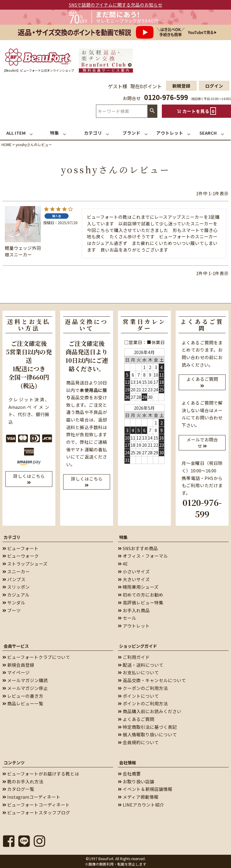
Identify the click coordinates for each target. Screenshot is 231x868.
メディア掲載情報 (138, 797)
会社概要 (129, 774)
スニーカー (16, 571)
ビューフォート (20, 548)
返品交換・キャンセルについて (152, 680)
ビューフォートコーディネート (36, 805)
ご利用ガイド (134, 657)
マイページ (16, 672)
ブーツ (12, 610)
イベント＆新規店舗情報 (145, 789)
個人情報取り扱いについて (147, 734)
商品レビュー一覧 (23, 703)
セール (127, 618)
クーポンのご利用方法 (143, 688)
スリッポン (16, 587)
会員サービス (16, 646)
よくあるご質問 (136, 719)
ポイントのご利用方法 (143, 703)
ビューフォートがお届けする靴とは (41, 774)
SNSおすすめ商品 (138, 548)
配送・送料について (141, 665)
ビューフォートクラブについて (36, 657)
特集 (123, 537)
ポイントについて (138, 696)
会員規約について (138, 742)
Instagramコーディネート (31, 797)
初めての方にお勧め (141, 595)
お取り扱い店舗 (136, 781)
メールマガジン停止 (25, 688)
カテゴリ (12, 537)
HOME (6, 144)
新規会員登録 (18, 665)
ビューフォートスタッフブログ (36, 812)
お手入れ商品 (134, 610)
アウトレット (134, 626)
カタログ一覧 (18, 789)
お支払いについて (138, 672)
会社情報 (128, 763)
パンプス (14, 579)
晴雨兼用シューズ (138, 587)
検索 (152, 111)
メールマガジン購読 (25, 680)
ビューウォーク (21, 556)
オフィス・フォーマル (143, 556)
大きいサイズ (134, 579)
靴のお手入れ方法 (23, 781)
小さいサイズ (134, 571)
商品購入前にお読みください (150, 711)
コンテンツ (14, 763)
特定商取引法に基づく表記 (147, 727)
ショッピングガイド (138, 646)
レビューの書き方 (23, 696)
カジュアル (16, 595)
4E (123, 564)
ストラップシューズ (25, 564)
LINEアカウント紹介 (141, 805)
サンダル (14, 602)
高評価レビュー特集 (141, 602)
